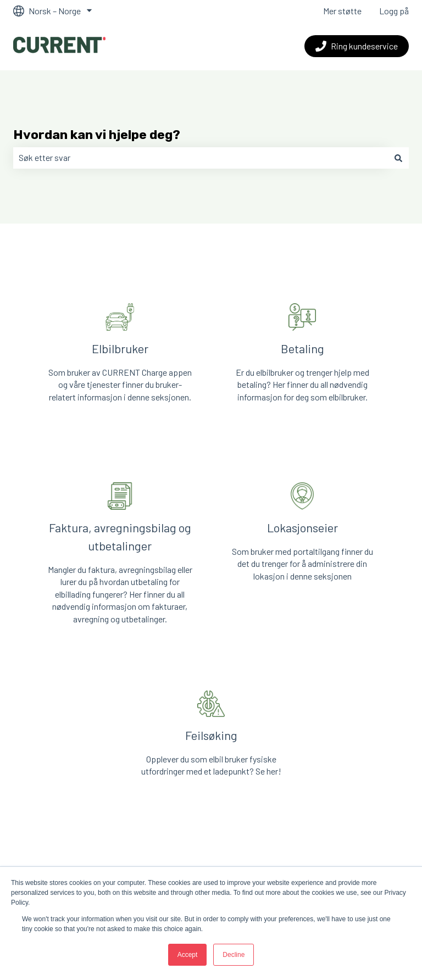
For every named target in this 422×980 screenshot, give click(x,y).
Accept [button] (188, 955)
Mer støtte (342, 11)
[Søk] (398, 158)
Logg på (394, 11)
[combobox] (201, 158)
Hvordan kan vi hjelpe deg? (97, 135)
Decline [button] (234, 955)
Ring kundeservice (357, 46)
